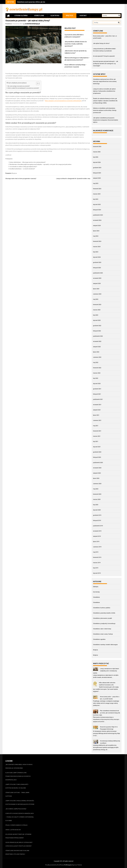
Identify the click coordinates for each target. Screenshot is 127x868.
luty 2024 (96, 252)
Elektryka (55, 16)
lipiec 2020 (96, 478)
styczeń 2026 (97, 162)
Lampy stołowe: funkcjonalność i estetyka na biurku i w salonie (17, 786)
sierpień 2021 (97, 410)
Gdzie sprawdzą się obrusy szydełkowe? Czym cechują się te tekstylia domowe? (19, 844)
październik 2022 (98, 336)
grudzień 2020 (97, 452)
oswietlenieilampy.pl (32, 24)
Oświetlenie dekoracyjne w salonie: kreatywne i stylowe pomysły (17, 852)
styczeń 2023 (97, 320)
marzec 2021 (97, 436)
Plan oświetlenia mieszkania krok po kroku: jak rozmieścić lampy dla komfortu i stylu (107, 713)
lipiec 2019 (96, 542)
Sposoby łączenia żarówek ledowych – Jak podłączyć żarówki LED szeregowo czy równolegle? (106, 64)
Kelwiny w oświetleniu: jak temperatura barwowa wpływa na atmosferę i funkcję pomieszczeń (105, 110)
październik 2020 (98, 463)
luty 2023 (96, 315)
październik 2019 (98, 526)
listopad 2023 (97, 268)
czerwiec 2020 (97, 484)
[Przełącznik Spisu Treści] (37, 83)
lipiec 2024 (96, 231)
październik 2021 (98, 399)
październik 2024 (98, 215)
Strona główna (21, 16)
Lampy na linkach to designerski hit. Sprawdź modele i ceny (73, 179)
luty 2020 (96, 505)
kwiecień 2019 (97, 557)
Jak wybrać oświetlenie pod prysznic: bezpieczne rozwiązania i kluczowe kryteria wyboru (106, 120)
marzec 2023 (97, 310)
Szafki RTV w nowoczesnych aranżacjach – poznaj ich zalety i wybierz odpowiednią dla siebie (20, 817)
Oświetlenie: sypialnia (99, 639)
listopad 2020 (97, 457)
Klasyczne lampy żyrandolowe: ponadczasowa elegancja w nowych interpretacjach (18, 776)
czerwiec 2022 (97, 357)
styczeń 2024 (97, 257)
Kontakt (83, 16)
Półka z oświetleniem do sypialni (16, 825)
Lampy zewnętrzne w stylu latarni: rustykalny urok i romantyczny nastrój (106, 671)
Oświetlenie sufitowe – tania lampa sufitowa (17, 794)
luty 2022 (96, 378)
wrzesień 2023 (97, 278)
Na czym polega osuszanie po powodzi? (19, 86)
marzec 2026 (97, 152)
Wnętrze (69, 16)
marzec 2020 (97, 499)
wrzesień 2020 (97, 468)
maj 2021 (96, 426)
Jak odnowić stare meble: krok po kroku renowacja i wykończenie (19, 766)
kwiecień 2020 (97, 494)
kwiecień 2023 (97, 305)
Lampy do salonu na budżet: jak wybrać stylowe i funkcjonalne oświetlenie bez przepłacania (104, 91)
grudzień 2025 (97, 168)
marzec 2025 (97, 194)
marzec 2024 (97, 247)
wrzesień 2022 (97, 341)
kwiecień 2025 (97, 189)
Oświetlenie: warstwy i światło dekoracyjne (105, 645)
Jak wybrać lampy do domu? (101, 43)
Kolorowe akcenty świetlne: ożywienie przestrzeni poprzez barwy (18, 836)
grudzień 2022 (97, 326)
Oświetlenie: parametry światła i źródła (104, 613)
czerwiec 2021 (97, 420)
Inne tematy (96, 592)
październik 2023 (98, 273)
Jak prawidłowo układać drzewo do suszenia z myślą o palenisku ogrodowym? (76, 44)
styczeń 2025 (97, 204)
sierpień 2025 (97, 178)
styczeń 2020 (97, 510)
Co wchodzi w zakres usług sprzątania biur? (23, 167)
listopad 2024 (97, 210)
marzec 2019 (97, 563)
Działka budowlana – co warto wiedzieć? (22, 169)
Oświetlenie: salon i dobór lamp (102, 629)
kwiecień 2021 (97, 431)
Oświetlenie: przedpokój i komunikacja (104, 623)
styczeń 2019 (97, 573)
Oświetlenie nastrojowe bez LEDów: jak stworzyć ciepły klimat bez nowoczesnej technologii (105, 81)
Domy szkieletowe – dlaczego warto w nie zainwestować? (28, 162)
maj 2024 (96, 236)
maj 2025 (96, 183)
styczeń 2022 (97, 384)
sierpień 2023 (97, 283)
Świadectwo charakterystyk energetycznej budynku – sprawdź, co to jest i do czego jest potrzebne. (41, 164)
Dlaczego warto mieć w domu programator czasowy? (21, 179)
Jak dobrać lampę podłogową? (16, 809)
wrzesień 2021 (97, 405)
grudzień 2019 (97, 515)
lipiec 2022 (96, 352)
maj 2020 (96, 489)
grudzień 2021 (97, 389)
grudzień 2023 (97, 262)
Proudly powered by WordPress (54, 865)
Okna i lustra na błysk (13, 830)
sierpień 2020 (97, 473)
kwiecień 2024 (97, 241)
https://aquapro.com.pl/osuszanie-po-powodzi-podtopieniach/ (63, 101)
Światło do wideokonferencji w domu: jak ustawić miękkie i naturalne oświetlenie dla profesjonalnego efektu (105, 101)
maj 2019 (96, 552)
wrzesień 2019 (97, 531)
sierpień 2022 (97, 347)
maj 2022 (96, 362)
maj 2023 (96, 299)
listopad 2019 (97, 520)
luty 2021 (96, 441)
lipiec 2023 (96, 289)
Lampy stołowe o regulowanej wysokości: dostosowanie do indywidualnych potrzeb (20, 802)
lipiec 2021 (96, 415)
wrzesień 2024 (97, 220)
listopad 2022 (97, 331)
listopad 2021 (97, 394)
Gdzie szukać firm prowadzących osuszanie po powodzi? (23, 88)
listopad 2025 (97, 173)
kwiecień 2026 (97, 147)
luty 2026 (96, 157)
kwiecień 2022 (97, 368)
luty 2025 (96, 199)
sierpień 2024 (97, 226)
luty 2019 (96, 568)
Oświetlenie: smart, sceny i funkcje (103, 634)
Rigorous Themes (77, 865)
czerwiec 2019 (97, 547)
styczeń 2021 (97, 447)
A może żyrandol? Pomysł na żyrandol (104, 56)
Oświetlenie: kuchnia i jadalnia (102, 608)
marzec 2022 (97, 373)
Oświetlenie (39, 16)
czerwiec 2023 (97, 294)
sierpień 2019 (97, 536)
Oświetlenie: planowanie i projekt (102, 618)
